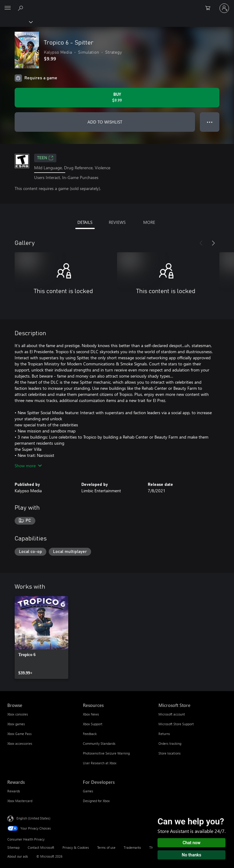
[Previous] (201, 243)
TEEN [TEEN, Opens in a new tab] (45, 158)
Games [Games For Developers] (88, 791)
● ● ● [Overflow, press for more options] (210, 122)
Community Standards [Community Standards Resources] (99, 743)
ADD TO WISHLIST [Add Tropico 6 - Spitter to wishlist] (105, 122)
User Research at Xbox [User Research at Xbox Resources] (100, 763)
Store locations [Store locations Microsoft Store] (170, 753)
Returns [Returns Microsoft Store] (164, 734)
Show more (28, 466)
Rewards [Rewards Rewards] (14, 791)
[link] (41, 637)
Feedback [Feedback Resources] (90, 734)
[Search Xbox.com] (21, 8)
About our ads (18, 856)
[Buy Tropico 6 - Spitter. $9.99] (117, 98)
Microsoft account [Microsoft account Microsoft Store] (172, 714)
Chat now (191, 843)
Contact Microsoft (41, 847)
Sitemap (13, 847)
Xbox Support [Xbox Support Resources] (93, 724)
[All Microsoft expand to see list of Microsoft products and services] (8, 8)
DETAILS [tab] (85, 222)
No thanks (192, 855)
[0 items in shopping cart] (210, 8)
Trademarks (132, 847)
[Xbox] (16, 22)
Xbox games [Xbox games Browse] (16, 724)
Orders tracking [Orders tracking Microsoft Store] (170, 743)
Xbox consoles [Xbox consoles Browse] (18, 714)
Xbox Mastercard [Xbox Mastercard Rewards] (20, 801)
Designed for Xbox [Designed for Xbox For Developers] (96, 801)
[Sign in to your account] (224, 8)
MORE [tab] (149, 222)
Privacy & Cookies (76, 847)
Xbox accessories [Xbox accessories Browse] (20, 743)
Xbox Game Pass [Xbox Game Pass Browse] (19, 734)
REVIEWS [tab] (117, 222)
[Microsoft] (117, 5)
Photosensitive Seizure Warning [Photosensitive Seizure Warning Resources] (106, 753)
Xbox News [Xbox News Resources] (91, 714)
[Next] (213, 243)
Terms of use (106, 847)
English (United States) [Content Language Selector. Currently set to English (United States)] (33, 818)
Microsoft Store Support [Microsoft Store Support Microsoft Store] (176, 724)
